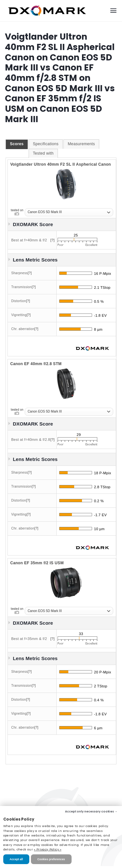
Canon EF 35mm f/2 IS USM (37, 563)
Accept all (16, 859)
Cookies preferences (51, 859)
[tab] (17, 144)
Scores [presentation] (17, 144)
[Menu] (113, 11)
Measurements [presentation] (81, 144)
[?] (53, 240)
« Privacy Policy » (47, 849)
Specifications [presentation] (46, 144)
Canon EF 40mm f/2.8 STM (36, 364)
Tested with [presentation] (43, 153)
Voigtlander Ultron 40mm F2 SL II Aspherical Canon (61, 164)
